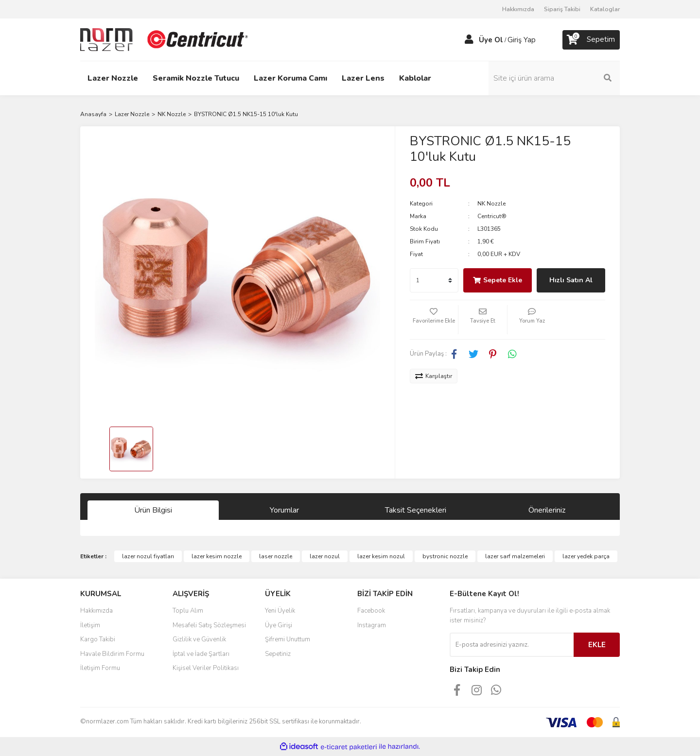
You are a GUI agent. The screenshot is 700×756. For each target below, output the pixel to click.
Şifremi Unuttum (288, 639)
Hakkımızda (518, 9)
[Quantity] (434, 280)
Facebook (371, 611)
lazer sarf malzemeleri (515, 556)
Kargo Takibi (98, 639)
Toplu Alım (188, 611)
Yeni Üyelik (280, 611)
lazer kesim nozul (381, 556)
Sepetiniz (278, 654)
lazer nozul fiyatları (148, 556)
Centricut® (492, 216)
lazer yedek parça (586, 556)
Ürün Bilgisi (153, 510)
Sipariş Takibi (562, 9)
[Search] (554, 78)
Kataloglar (605, 9)
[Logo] (165, 39)
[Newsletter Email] (512, 645)
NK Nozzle (491, 204)
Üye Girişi (279, 625)
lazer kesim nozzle (217, 556)
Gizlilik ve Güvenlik (199, 639)
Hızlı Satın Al (571, 280)
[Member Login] (469, 40)
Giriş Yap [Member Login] (522, 40)
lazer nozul (325, 556)
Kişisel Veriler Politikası (206, 668)
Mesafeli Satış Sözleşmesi (209, 625)
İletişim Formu (100, 668)
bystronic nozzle (445, 556)
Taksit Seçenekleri (416, 510)
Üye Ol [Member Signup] (491, 40)
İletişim (90, 625)
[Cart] (591, 40)
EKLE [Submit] (597, 645)
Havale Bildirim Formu (112, 654)
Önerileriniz (547, 510)
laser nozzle (276, 556)
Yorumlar (284, 510)
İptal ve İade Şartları (201, 654)
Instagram (372, 625)
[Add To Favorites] (434, 320)
